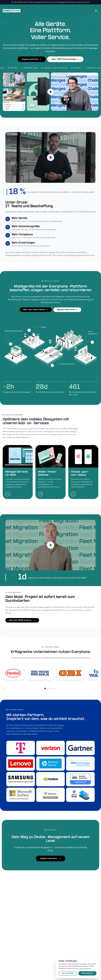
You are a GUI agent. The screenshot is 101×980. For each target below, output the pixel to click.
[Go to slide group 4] (51, 688)
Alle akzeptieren (88, 973)
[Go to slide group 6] (54, 688)
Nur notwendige (68, 973)
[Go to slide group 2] (47, 688)
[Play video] (50, 157)
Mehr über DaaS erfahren (36, 310)
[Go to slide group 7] (56, 688)
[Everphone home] (12, 11)
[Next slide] (96, 688)
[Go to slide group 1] (45, 688)
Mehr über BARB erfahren (22, 620)
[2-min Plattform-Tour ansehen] (51, 92)
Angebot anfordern (32, 59)
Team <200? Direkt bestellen (65, 59)
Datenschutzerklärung (85, 968)
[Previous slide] (5, 688)
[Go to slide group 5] (53, 688)
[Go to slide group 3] (49, 688)
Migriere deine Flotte (67, 310)
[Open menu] (96, 11)
